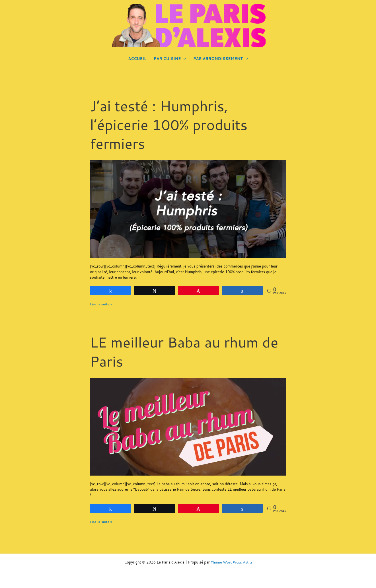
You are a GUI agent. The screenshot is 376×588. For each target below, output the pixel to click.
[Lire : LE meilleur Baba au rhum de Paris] (188, 426)
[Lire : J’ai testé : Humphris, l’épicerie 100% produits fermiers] (188, 209)
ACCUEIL (137, 59)
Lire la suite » (101, 304)
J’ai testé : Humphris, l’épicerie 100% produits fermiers (170, 125)
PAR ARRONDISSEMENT (221, 59)
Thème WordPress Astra (231, 562)
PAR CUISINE (170, 59)
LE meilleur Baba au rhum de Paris (186, 351)
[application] (183, 59)
